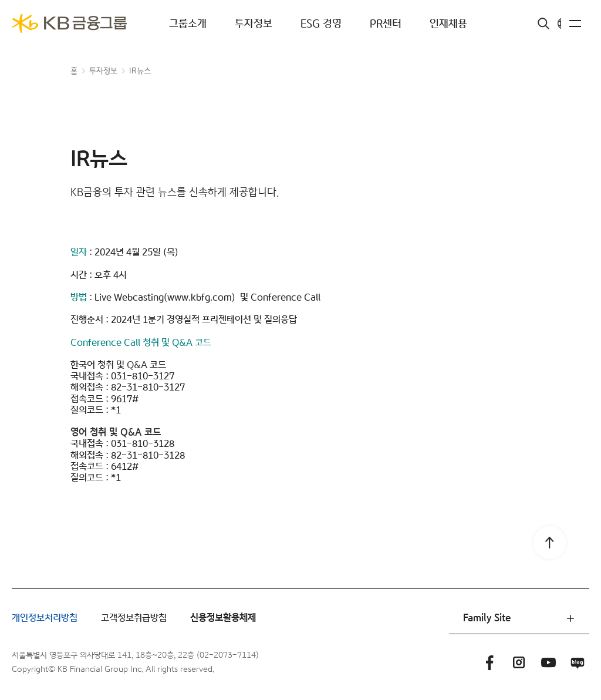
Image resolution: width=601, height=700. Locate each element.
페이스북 (489, 662)
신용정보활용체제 (223, 618)
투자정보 (254, 24)
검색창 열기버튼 (519, 23)
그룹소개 (188, 24)
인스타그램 (519, 662)
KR (554, 24)
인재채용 (448, 24)
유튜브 (548, 662)
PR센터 (386, 24)
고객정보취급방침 (134, 618)
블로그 (578, 662)
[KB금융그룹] (69, 23)
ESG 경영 (321, 24)
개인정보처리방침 (45, 618)
